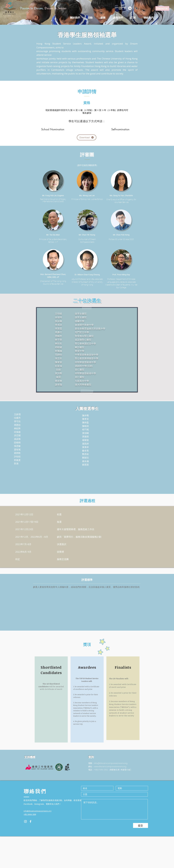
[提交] (141, 825)
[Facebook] (125, 8)
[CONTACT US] (162, 8)
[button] (90, 18)
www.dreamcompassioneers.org (110, 767)
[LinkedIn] (130, 8)
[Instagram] (120, 8)
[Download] (87, 137)
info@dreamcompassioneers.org (111, 763)
